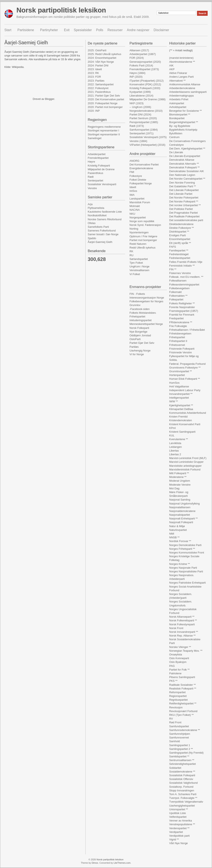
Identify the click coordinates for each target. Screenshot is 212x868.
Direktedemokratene (181, 224)
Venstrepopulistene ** (182, 824)
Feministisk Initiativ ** (182, 266)
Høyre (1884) (137, 73)
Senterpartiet (95, 181)
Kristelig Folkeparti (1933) (145, 88)
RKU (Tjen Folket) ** (181, 715)
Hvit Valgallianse (179, 386)
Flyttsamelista (96, 208)
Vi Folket (135, 274)
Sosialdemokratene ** (182, 772)
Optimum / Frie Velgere (143, 236)
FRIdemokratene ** (181, 322)
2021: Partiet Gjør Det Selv (104, 96)
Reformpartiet (177, 692)
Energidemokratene (141, 168)
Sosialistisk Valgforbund (183, 783)
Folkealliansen (178, 281)
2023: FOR (94, 77)
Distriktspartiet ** (179, 232)
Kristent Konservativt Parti (185, 424)
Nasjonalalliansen (180, 507)
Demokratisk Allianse (182, 160)
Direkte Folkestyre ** (181, 228)
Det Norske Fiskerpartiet (184, 198)
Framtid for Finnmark (182, 315)
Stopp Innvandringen (182, 790)
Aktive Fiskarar (178, 73)
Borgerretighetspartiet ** (184, 122)
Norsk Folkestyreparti (182, 624)
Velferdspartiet (178, 817)
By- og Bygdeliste (180, 126)
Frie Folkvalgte (178, 326)
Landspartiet (137, 199)
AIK (171, 65)
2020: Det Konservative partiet (106, 99)
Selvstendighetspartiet (182, 764)
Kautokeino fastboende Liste (105, 212)
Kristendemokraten (181, 420)
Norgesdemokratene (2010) (146, 111)
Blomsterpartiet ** (180, 114)
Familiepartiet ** (179, 250)
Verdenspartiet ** (179, 828)
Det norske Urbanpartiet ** (185, 205)
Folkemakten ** (178, 296)
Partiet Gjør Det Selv (142, 343)
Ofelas (92, 223)
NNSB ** (174, 537)
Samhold (174, 741)
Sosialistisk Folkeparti (182, 775)
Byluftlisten (176, 133)
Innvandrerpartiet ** (181, 394)
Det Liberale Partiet (181, 194)
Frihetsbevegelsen (180, 334)
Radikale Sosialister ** (182, 685)
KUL (172, 435)
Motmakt (135, 206)
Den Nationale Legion (182, 175)
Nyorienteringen (139, 232)
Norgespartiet (138, 217)
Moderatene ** (178, 477)
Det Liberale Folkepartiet (184, 190)
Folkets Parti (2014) (141, 65)
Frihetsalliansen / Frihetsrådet (187, 330)
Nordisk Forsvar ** (180, 541)
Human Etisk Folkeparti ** (185, 379)
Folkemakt (175, 292)
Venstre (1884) (138, 141)
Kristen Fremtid (178, 417)
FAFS (173, 247)
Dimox (95, 863)
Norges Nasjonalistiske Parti (186, 571)
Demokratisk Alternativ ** (184, 164)
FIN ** (173, 269)
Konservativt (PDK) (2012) (145, 84)
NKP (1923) (137, 103)
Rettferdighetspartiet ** (183, 703)
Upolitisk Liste (177, 813)
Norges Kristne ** (180, 564)
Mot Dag (174, 488)
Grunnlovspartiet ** (181, 371)
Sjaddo (92, 238)
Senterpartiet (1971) (142, 133)
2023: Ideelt (95, 69)
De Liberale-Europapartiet (185, 156)
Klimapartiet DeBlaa (181, 409)
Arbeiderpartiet (97, 154)
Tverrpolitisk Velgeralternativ (186, 802)
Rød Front (175, 722)
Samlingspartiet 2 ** (181, 749)
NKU (132, 214)
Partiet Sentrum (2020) (143, 118)
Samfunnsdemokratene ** (185, 730)
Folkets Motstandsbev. (143, 313)
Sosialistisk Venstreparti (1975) (148, 137)
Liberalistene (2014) (141, 96)
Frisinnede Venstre (180, 352)
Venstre (92, 188)
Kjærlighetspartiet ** (181, 405)
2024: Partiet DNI (98, 65)
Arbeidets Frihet (179, 99)
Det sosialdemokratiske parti (186, 220)
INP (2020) (136, 77)
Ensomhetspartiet (180, 239)
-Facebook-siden (140, 309)
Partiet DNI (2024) (140, 114)
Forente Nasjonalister (182, 307)
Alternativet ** (177, 81)
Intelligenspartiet (179, 398)
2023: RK (93, 73)
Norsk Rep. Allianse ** (182, 636)
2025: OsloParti (97, 50)
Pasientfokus (95, 173)
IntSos (133, 191)
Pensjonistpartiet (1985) (144, 122)
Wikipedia (18, 67)
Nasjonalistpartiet (180, 515)
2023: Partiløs (96, 81)
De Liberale (176, 152)
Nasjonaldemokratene (182, 511)
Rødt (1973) (137, 126)
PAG (172, 666)
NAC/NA (135, 210)
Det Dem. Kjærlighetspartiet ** (187, 149)
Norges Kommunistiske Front (187, 553)
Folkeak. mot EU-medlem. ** (186, 277)
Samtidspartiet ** (179, 756)
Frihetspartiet (137, 316)
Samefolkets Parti (98, 227)
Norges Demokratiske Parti (185, 545)
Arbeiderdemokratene (182, 88)
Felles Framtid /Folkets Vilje (186, 262)
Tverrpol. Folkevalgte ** (183, 798)
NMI (172, 534)
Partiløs (134, 347)
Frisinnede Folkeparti (182, 349)
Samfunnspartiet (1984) (144, 130)
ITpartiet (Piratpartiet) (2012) (147, 81)
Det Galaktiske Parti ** (183, 186)
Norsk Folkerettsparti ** (183, 620)
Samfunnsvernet (179, 738)
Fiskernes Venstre (180, 273)
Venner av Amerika (181, 821)
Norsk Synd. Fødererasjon (145, 225)
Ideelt (133, 187)
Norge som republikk (142, 221)
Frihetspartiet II (178, 341)
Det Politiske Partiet (181, 209)
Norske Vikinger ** (180, 647)
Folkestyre (136, 176)
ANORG (134, 161)
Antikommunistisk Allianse (185, 84)
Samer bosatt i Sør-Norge (103, 234)
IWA (132, 195)
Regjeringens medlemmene (104, 127)
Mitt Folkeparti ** (179, 473)
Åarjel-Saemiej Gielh (100, 242)
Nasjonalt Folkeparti (181, 522)
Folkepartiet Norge (141, 183)
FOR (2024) (137, 58)
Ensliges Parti (177, 235)
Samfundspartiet (179, 726)
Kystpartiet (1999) (140, 92)
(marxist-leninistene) (181, 58)
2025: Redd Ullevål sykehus (104, 54)
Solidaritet (175, 768)
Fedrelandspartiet (180, 258)
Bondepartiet (177, 118)
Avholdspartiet (178, 107)
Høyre (91, 162)
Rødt (91, 177)
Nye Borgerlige (138, 332)
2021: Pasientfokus (99, 92)
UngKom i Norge (139, 266)
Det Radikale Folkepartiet (184, 216)
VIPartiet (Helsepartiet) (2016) (147, 145)
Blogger (50, 99)
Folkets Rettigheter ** (182, 303)
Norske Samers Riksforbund (105, 219)
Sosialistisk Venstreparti (102, 184)
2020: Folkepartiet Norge (103, 103)
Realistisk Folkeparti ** (183, 689)
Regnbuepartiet (178, 700)
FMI (132, 172)
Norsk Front (176, 628)
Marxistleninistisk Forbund (185, 470)
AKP (172, 69)
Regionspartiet (178, 696)
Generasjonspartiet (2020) (145, 62)
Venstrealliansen (139, 270)
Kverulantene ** (179, 439)
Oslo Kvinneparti (179, 658)
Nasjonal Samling (180, 500)
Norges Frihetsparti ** (182, 549)
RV (171, 719)
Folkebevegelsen (179, 288)
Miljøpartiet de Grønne (101, 169)
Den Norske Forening (182, 183)
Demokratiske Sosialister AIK (187, 171)
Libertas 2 (175, 454)
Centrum (174, 137)
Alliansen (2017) (139, 50)
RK (131, 251)
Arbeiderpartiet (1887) (143, 54)
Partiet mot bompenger (143, 240)
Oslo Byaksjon (178, 662)
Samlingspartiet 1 (180, 745)
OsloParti (135, 339)
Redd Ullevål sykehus (142, 248)
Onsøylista (176, 654)
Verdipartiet (176, 832)
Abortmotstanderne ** (182, 62)
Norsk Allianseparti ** (182, 617)
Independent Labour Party (185, 390)
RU (131, 255)
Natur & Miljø (177, 526)
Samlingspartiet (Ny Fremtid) (186, 753)
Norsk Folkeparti (139, 328)
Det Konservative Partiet (144, 165)
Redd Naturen (138, 244)
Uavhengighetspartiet (182, 806)
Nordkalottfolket (97, 215)
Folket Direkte (138, 180)
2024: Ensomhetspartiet (102, 58)
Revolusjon (176, 707)
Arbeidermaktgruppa (181, 96)
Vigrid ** (174, 839)
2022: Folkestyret (98, 88)
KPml (172, 428)
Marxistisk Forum (140, 202)
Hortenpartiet (177, 375)
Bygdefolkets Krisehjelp (183, 130)
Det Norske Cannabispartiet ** (187, 179)
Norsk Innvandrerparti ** (184, 632)
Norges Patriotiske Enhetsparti (187, 583)
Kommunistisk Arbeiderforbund (188, 413)
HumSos (174, 383)
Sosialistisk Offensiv (181, 779)
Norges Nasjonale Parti (183, 568)
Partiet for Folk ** (179, 670)
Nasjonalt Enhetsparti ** (183, 518)
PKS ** (173, 681)
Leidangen (176, 447)
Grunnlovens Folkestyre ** (185, 368)
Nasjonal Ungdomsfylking (184, 504)
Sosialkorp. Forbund (181, 787)
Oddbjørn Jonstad (140, 335)
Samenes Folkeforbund (102, 231)
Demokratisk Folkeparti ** (184, 167)
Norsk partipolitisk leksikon (61, 10)
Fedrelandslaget (179, 254)
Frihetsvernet (177, 345)
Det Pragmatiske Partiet (183, 213)
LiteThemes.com (122, 863)
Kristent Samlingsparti (182, 432)
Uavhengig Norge (140, 351)
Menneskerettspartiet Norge (146, 324)
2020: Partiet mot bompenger (105, 107)
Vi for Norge (137, 354)
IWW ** (174, 401)
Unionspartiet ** (179, 809)
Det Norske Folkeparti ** (184, 201)
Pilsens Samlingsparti (182, 677)
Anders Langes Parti (181, 77)
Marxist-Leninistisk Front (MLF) (188, 458)
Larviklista (175, 443)
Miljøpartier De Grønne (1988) (147, 99)
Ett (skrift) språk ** (180, 243)
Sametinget (95, 138)
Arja (90, 204)
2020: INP (94, 111)
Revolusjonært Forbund (183, 711)
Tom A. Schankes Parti (183, 794)
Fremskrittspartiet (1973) (144, 69)
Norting (134, 229)
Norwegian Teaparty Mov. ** (186, 651)
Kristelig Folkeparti (99, 166)
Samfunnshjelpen (180, 734)
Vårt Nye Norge (179, 843)
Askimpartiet (177, 103)
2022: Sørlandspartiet (101, 84)
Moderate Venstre (180, 485)
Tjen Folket (136, 263)
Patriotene (175, 673)
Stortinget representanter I (103, 130)
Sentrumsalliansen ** (182, 760)
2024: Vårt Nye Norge (101, 62)
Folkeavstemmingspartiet (184, 285)
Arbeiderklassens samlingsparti (188, 92)
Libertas (174, 451)
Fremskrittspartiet (98, 158)
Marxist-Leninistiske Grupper (186, 462)
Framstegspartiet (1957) (184, 311)
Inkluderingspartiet (141, 320)
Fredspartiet (176, 318)
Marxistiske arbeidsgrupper (185, 466)
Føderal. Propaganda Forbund (187, 364)
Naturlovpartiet (178, 530)
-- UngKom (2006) (140, 107)
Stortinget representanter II (104, 134)
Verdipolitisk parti (179, 836)
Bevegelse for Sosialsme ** (185, 111)
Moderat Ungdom (180, 481)
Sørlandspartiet (139, 259)
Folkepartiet (176, 299)
